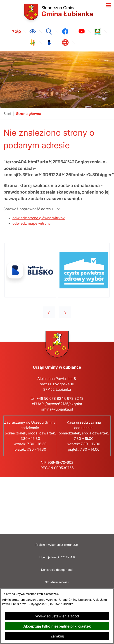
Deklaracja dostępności (57, 570)
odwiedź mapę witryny (32, 223)
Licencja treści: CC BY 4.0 (57, 557)
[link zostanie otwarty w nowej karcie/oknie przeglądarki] (16, 32)
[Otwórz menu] (109, 5)
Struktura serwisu (57, 582)
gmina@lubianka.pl (57, 409)
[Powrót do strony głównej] (7, 114)
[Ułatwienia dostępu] (33, 32)
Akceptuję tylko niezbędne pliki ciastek (57, 626)
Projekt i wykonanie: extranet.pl (57, 545)
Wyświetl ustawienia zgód (57, 616)
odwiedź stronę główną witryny (39, 218)
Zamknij (57, 636)
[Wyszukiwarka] (49, 32)
